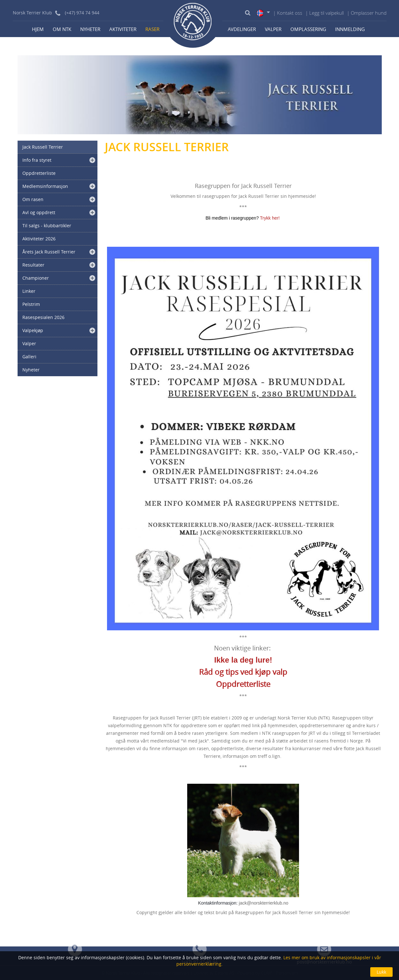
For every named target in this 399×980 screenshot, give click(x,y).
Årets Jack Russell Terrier (49, 252)
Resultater (33, 265)
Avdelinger (242, 29)
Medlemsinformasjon (45, 186)
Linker (29, 291)
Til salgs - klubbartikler (47, 226)
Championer (36, 278)
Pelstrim (31, 304)
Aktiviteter (123, 29)
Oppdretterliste (39, 173)
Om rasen (33, 199)
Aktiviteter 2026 (39, 239)
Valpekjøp (33, 330)
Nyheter (90, 29)
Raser (152, 29)
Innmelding (350, 29)
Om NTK (62, 29)
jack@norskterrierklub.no (264, 903)
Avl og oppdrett (39, 212)
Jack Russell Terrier (43, 147)
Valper (273, 29)
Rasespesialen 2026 (43, 317)
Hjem (38, 29)
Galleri (29, 357)
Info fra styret (37, 160)
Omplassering (308, 29)
